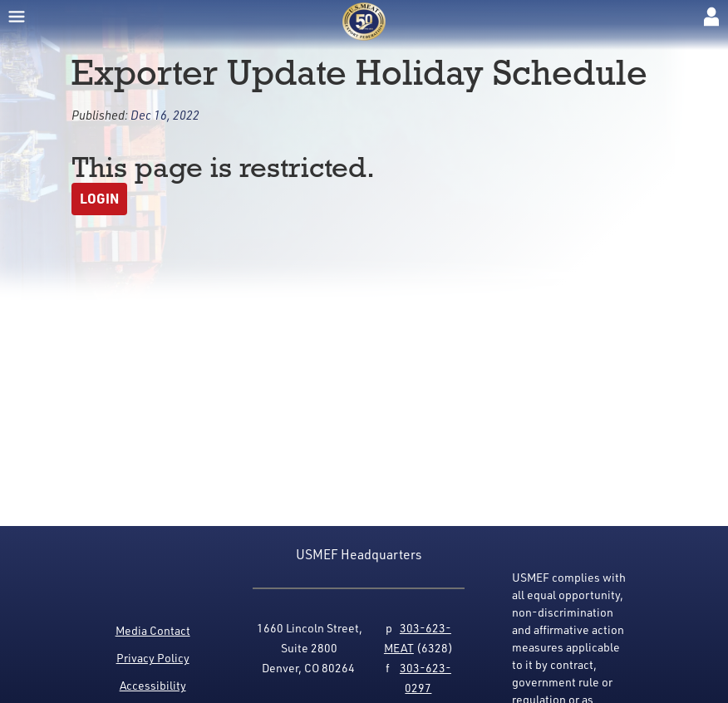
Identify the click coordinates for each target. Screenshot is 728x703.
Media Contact (153, 630)
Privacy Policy (153, 658)
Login (99, 198)
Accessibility (153, 685)
